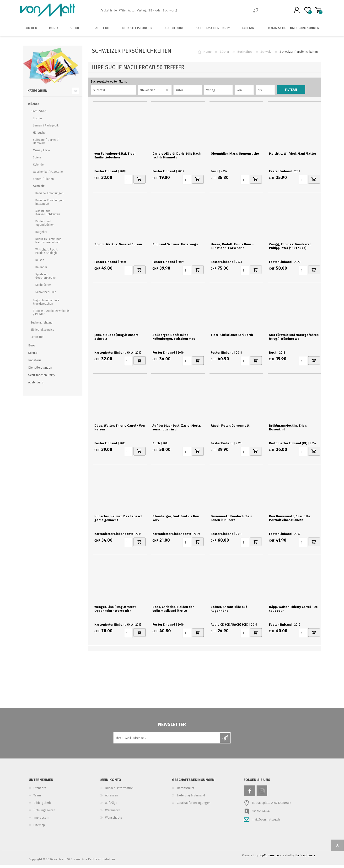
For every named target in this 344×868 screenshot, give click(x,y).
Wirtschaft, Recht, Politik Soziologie (47, 255)
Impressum (41, 821)
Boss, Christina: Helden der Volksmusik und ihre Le (173, 612)
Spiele (37, 161)
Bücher (224, 55)
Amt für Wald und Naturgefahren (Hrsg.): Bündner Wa (294, 340)
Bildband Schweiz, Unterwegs (175, 248)
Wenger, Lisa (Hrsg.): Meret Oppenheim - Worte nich (115, 612)
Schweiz (266, 55)
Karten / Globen (43, 182)
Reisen (40, 263)
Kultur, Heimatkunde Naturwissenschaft (48, 244)
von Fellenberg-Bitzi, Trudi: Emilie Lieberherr (115, 159)
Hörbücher (40, 136)
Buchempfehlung (42, 326)
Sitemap (39, 828)
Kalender (39, 168)
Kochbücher (43, 288)
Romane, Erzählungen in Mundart (49, 205)
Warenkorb (316, 12)
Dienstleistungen (40, 371)
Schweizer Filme (46, 295)
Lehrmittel (37, 340)
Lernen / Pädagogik (46, 129)
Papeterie (35, 363)
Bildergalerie (43, 806)
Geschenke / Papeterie (48, 175)
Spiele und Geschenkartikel (46, 279)
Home (207, 55)
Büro (32, 349)
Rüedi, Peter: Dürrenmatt (230, 429)
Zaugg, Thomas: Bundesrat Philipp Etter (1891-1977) (290, 249)
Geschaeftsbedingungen (194, 806)
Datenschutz (186, 791)
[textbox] (175, 12)
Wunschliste (114, 821)
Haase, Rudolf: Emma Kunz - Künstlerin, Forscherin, (232, 249)
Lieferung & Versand (191, 799)
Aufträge (111, 806)
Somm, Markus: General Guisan (118, 248)
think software (305, 859)
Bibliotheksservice (42, 333)
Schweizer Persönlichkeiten (48, 216)
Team (37, 799)
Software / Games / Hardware (46, 145)
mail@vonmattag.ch (266, 823)
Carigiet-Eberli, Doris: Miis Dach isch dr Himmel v (177, 159)
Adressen (112, 799)
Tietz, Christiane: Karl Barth (232, 338)
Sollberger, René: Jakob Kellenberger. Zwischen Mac (174, 340)
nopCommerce (269, 859)
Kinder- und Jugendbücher (45, 226)
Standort (40, 791)
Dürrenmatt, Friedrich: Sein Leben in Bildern (231, 521)
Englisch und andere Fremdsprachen (46, 305)
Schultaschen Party (42, 378)
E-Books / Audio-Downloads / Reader (51, 316)
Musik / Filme (41, 154)
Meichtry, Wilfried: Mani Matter (293, 157)
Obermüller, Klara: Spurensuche (235, 157)
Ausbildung (36, 386)
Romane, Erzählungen (49, 197)
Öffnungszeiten (44, 813)
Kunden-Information (119, 791)
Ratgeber (41, 235)
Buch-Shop (245, 55)
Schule (33, 356)
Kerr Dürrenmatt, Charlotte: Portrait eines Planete (290, 521)
